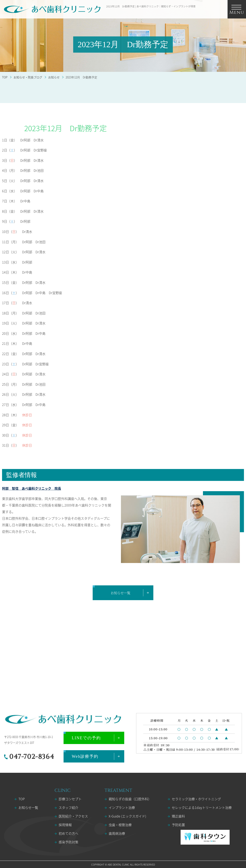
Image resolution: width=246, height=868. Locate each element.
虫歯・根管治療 (120, 825)
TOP (5, 77)
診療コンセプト (70, 799)
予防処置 (178, 825)
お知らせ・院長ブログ (28, 77)
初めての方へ (68, 833)
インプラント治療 (122, 807)
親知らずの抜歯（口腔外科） (130, 799)
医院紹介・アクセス (73, 816)
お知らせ (54, 77)
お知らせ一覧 (28, 807)
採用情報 (65, 825)
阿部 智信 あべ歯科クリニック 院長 (32, 488)
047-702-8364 (32, 757)
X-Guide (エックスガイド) (127, 816)
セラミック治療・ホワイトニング (196, 799)
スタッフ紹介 (68, 807)
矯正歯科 (178, 816)
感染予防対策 (68, 842)
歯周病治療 (117, 833)
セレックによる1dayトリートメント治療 (202, 807)
